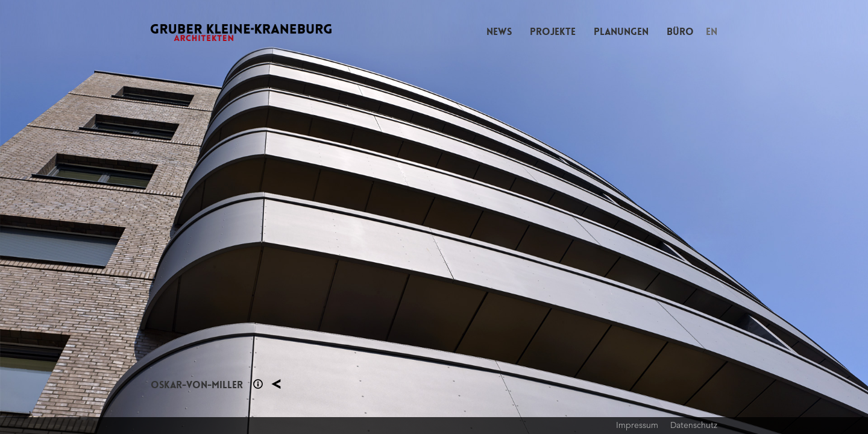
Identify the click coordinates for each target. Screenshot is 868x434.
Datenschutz (694, 425)
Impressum (637, 425)
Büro (680, 32)
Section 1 (258, 384)
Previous (217, 217)
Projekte (553, 32)
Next (651, 217)
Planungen (621, 32)
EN (712, 32)
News (499, 32)
